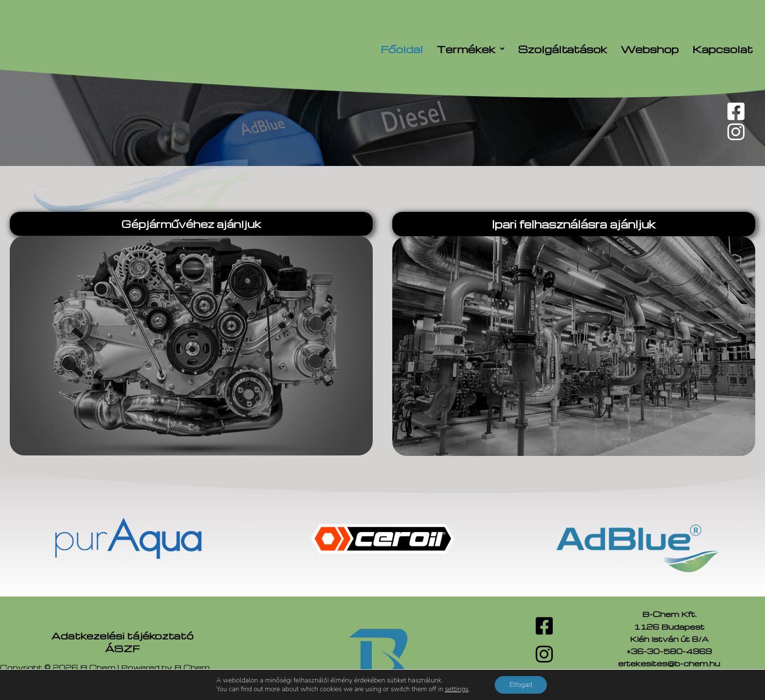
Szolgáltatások (563, 49)
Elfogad (521, 685)
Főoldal (402, 49)
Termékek (471, 49)
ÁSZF (122, 648)
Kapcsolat (723, 49)
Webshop (650, 49)
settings (457, 689)
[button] (471, 49)
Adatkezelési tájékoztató (122, 636)
